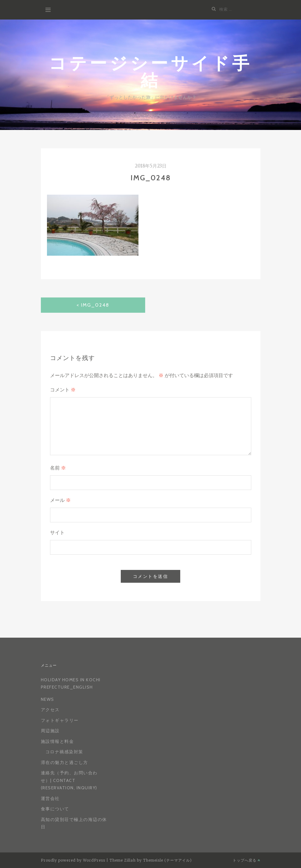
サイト (57, 533)
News (48, 699)
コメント (63, 390)
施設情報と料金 (57, 741)
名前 (58, 468)
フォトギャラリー (60, 720)
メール (60, 500)
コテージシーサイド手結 (150, 71)
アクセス (50, 710)
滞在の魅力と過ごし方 (64, 762)
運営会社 (50, 798)
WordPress (94, 860)
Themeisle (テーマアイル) (167, 860)
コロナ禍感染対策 (64, 752)
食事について (55, 809)
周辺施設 (50, 731)
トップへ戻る (247, 860)
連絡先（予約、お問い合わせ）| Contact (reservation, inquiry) (69, 780)
